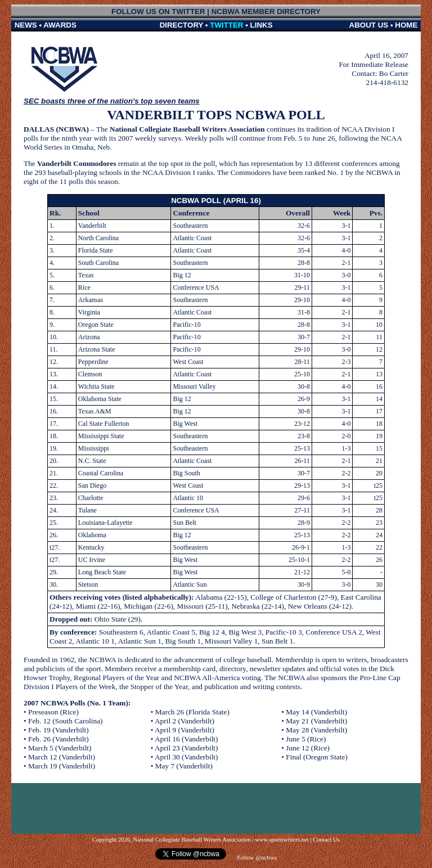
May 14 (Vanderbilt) (316, 712)
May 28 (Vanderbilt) (316, 730)
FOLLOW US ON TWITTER (158, 12)
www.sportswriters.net (282, 840)
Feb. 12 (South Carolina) (66, 721)
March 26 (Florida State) (192, 712)
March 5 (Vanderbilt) (60, 748)
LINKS (262, 25)
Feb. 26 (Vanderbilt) (58, 739)
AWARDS (60, 25)
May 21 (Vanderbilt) (316, 721)
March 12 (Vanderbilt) (62, 757)
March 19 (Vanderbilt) (62, 766)
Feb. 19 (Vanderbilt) (58, 730)
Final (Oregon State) (317, 757)
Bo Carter (394, 73)
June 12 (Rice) (308, 748)
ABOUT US (369, 25)
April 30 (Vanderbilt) (186, 757)
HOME (406, 25)
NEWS (26, 25)
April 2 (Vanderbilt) (184, 721)
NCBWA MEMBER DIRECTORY (266, 12)
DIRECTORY (182, 25)
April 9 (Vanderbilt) (184, 730)
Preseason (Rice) (53, 712)
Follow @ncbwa (256, 858)
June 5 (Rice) (306, 739)
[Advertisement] (216, 808)
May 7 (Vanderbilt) (184, 766)
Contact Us (326, 840)
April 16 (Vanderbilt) (186, 739)
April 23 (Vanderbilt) (186, 748)
